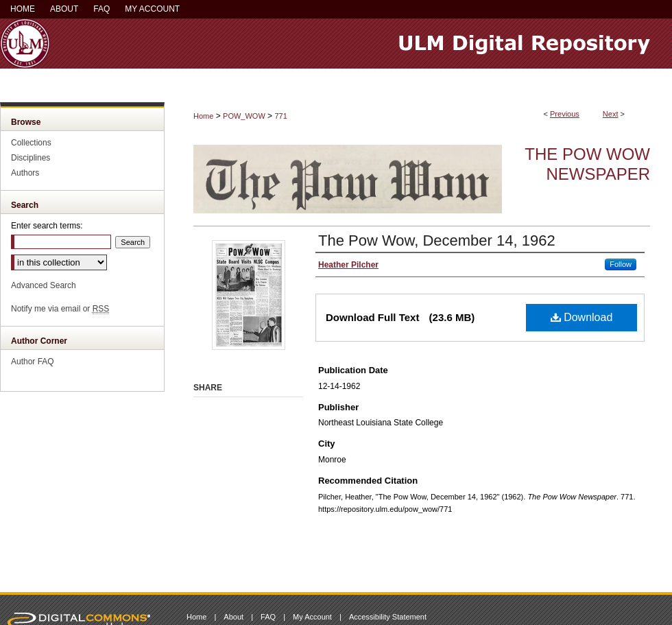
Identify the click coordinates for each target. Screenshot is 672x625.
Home (203, 116)
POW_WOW (244, 116)
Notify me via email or (60, 309)
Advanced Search (44, 285)
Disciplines (31, 158)
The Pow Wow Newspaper (587, 164)
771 (280, 116)
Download (582, 317)
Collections (31, 143)
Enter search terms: (47, 226)
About (233, 617)
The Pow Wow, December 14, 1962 (437, 240)
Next (611, 114)
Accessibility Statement (388, 617)
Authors (25, 173)
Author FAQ (33, 362)
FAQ (268, 617)
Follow (621, 264)
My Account (312, 617)
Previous (565, 114)
